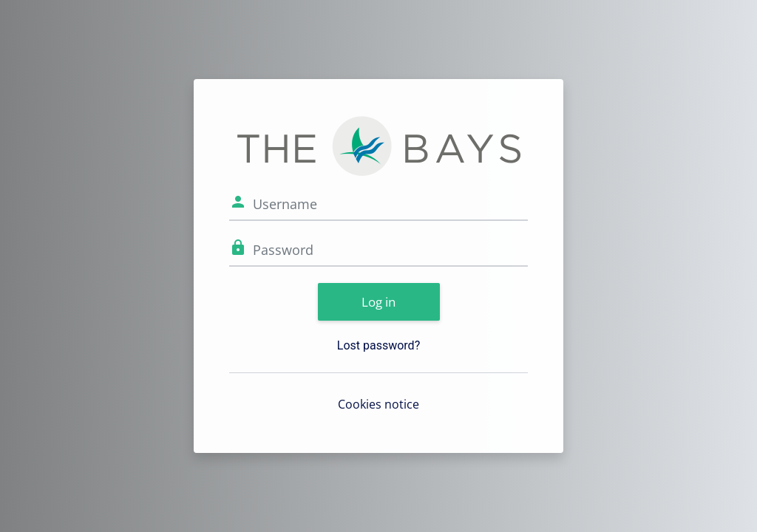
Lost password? (378, 345)
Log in (378, 302)
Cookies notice (378, 404)
